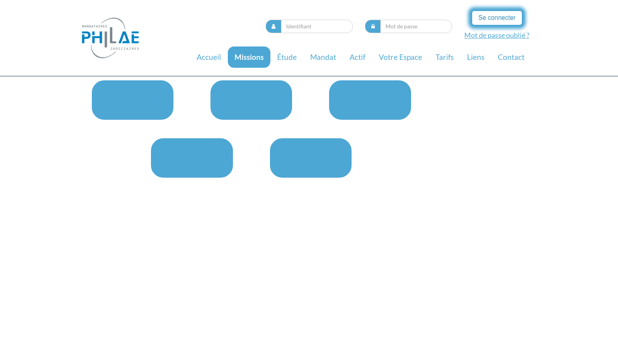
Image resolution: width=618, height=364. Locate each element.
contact (511, 57)
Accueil (209, 57)
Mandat (323, 57)
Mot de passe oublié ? (497, 35)
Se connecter (497, 18)
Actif (357, 57)
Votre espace (400, 57)
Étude (287, 57)
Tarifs (445, 57)
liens (476, 57)
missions (249, 57)
